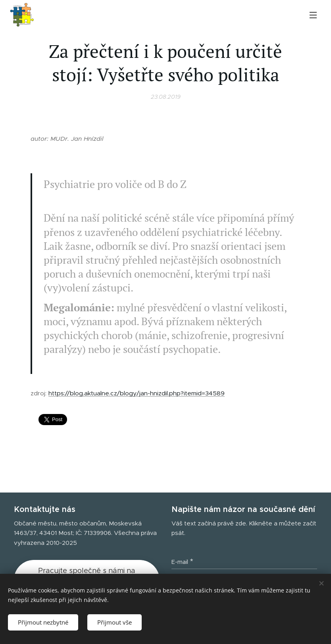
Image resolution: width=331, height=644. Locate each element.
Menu (313, 15)
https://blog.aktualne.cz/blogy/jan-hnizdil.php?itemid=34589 (137, 394)
